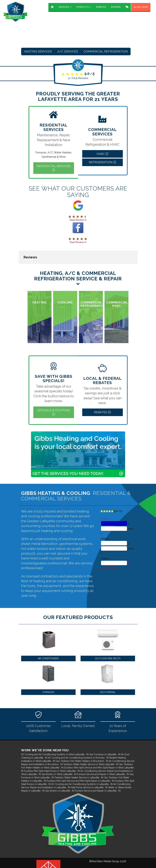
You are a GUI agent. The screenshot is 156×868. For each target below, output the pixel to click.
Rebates (101, 9)
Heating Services (38, 51)
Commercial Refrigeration (106, 51)
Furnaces (48, 676)
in (55, 738)
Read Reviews (78, 220)
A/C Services (68, 51)
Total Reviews (78, 78)
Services (65, 9)
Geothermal (108, 676)
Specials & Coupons (54, 396)
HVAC (103, 154)
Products (84, 9)
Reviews (116, 9)
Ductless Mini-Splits (108, 642)
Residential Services (54, 168)
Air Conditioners (48, 642)
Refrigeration (103, 162)
